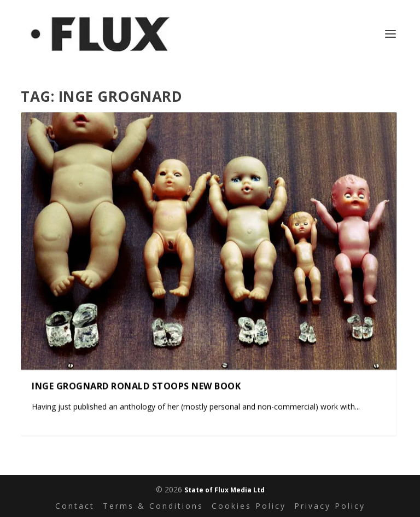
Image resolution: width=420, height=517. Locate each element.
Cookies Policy (249, 506)
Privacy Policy (330, 506)
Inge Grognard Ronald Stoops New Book (136, 386)
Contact (75, 506)
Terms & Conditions (153, 506)
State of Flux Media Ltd (224, 490)
